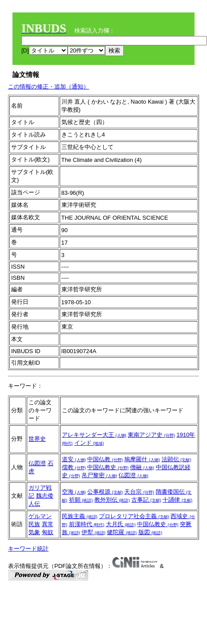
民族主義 (80, 516)
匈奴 (48, 532)
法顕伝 (177, 459)
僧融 (142, 467)
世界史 (37, 439)
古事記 (146, 500)
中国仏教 (105, 459)
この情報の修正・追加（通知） (49, 87)
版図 (150, 532)
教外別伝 (112, 500)
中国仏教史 (108, 467)
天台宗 (139, 492)
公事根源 (105, 492)
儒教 (74, 467)
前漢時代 (87, 524)
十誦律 (177, 500)
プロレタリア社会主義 (134, 516)
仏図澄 (37, 463)
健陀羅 (122, 532)
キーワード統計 (28, 549)
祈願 (81, 500)
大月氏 (121, 524)
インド (89, 443)
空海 (74, 492)
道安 (74, 459)
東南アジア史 (151, 435)
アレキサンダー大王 (94, 435)
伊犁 (93, 532)
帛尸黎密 (99, 475)
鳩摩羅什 (142, 459)
